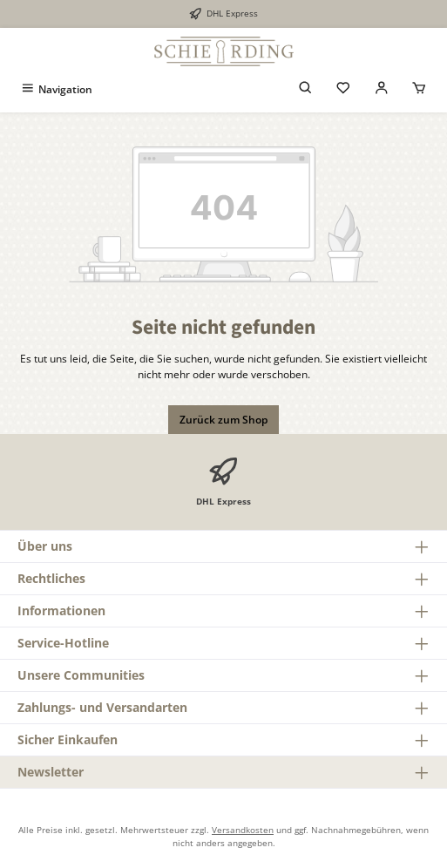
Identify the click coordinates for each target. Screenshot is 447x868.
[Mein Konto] (382, 89)
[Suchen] (306, 89)
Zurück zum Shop (223, 420)
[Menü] (56, 89)
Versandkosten (243, 830)
